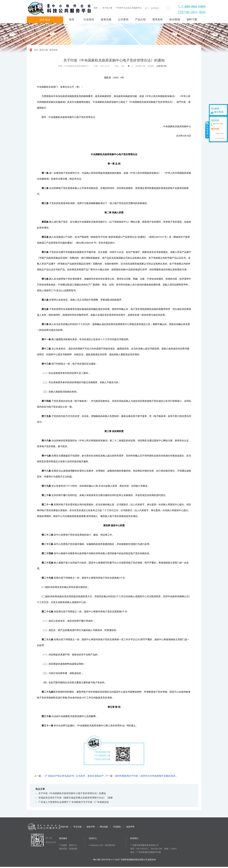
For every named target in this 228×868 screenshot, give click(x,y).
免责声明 (130, 827)
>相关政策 (53, 50)
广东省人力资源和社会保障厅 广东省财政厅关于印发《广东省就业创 (74, 802)
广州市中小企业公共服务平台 (129, 8)
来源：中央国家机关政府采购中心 (73, 66)
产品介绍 (140, 19)
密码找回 (63, 849)
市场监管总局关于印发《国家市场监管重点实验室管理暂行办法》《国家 (76, 798)
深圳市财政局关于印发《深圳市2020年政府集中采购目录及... (146, 776)
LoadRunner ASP (96, 845)
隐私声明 (91, 827)
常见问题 (78, 827)
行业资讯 (89, 19)
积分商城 (175, 19)
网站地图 (104, 827)
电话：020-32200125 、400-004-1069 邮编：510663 (153, 849)
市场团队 (117, 827)
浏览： (120, 66)
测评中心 (73, 845)
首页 (72, 19)
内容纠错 (64, 827)
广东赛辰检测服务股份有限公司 (145, 845)
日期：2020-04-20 (102, 66)
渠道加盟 (73, 849)
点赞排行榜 (161, 66)
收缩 (207, 130)
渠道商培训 (110, 845)
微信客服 (219, 112)
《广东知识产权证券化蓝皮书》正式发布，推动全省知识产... (74, 776)
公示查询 (123, 19)
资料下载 (192, 19)
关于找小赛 (107, 8)
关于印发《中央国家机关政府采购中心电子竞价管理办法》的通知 (72, 793)
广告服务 (63, 845)
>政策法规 (43, 50)
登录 (96, 8)
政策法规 (106, 19)
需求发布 (157, 19)
